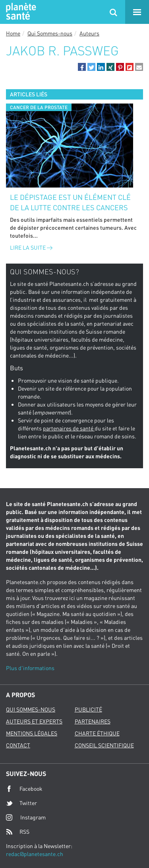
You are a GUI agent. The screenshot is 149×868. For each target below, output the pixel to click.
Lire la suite (31, 247)
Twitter (21, 803)
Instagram (26, 817)
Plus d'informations (30, 668)
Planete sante (20, 12)
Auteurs (89, 33)
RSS (18, 832)
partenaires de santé (69, 428)
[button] (82, 67)
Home (13, 33)
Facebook (24, 789)
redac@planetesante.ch (35, 854)
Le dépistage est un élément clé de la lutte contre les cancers (70, 202)
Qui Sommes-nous (50, 33)
